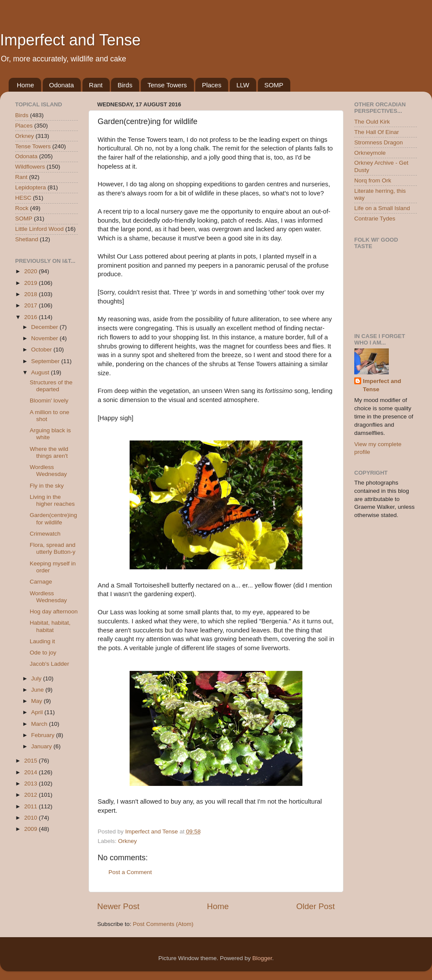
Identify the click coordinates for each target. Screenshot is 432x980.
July (37, 678)
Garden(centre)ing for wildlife (54, 519)
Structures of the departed (51, 386)
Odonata (62, 85)
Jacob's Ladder (49, 664)
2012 (32, 795)
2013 (32, 784)
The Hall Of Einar (377, 132)
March (40, 724)
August (41, 372)
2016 (32, 317)
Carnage (41, 582)
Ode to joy (43, 653)
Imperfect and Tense (70, 40)
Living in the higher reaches (52, 500)
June (38, 690)
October (42, 350)
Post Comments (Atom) (163, 924)
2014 (32, 772)
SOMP (274, 85)
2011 (32, 806)
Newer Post (118, 906)
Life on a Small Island (382, 208)
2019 (32, 283)
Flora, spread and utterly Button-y (53, 548)
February (44, 735)
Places (211, 85)
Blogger (262, 958)
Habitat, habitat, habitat (50, 626)
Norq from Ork (373, 180)
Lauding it (43, 641)
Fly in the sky (47, 486)
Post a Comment (130, 872)
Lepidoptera (30, 187)
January (42, 746)
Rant (96, 85)
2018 (32, 294)
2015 (32, 761)
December (45, 327)
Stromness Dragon (379, 142)
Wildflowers (30, 167)
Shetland (27, 239)
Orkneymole (370, 153)
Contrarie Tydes (375, 219)
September (46, 361)
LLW (243, 85)
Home (25, 85)
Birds (125, 85)
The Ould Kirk (372, 122)
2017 (32, 305)
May (37, 701)
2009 (32, 829)
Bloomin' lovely (49, 401)
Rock (22, 208)
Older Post (316, 906)
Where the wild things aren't (49, 452)
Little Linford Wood (39, 229)
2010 (32, 818)
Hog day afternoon (54, 611)
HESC (23, 198)
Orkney (127, 841)
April (38, 712)
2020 (32, 271)
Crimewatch (45, 534)
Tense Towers (167, 85)
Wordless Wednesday (48, 471)
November (45, 338)
